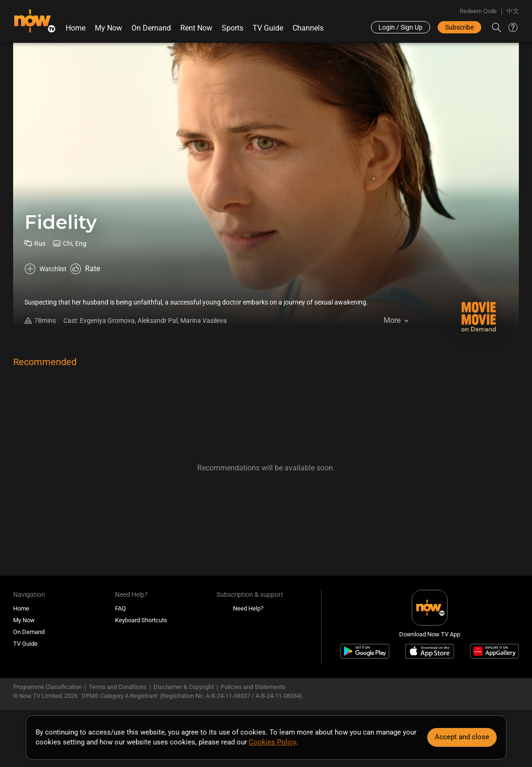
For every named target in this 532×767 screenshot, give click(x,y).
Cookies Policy (272, 742)
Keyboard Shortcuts (141, 621)
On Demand (151, 28)
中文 (513, 11)
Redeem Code (478, 11)
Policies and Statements (253, 688)
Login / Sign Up (401, 27)
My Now (108, 28)
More (392, 333)
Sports (232, 28)
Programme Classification (47, 688)
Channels (308, 28)
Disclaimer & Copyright (184, 688)
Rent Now (196, 28)
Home (75, 28)
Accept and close (462, 737)
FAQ (120, 609)
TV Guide (267, 28)
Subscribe (459, 27)
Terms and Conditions (118, 688)
